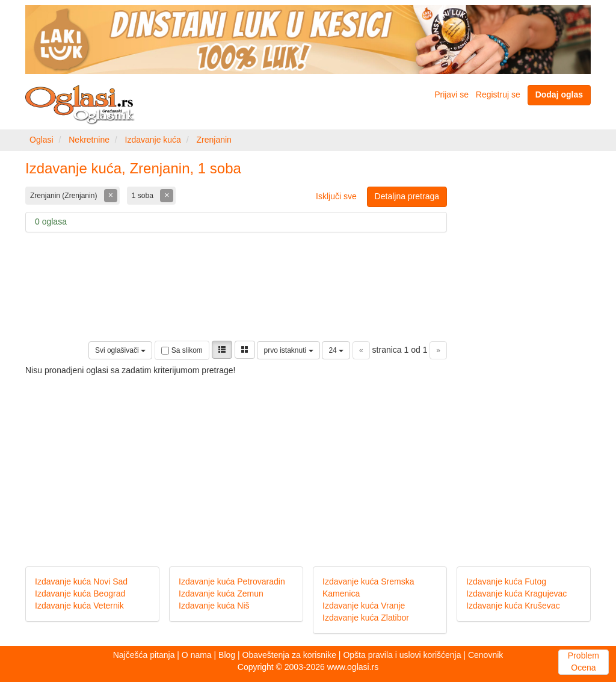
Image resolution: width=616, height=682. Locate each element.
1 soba (143, 196)
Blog (227, 655)
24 (336, 350)
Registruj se (498, 95)
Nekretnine (89, 140)
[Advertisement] (308, 461)
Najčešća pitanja (144, 655)
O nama (197, 655)
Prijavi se (451, 95)
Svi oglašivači (120, 350)
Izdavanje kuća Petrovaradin (232, 581)
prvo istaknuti (288, 350)
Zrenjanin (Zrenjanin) (65, 196)
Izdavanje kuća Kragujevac (516, 594)
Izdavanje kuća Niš (214, 606)
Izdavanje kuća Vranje (364, 606)
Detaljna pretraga (407, 196)
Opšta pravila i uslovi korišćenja (402, 655)
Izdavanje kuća (153, 140)
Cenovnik (485, 655)
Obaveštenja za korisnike (289, 655)
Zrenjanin (214, 140)
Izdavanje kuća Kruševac (513, 606)
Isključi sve (336, 196)
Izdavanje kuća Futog (506, 581)
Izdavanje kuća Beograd (80, 594)
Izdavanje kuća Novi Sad (81, 581)
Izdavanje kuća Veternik (79, 606)
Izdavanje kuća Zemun (221, 594)
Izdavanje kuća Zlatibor (366, 618)
